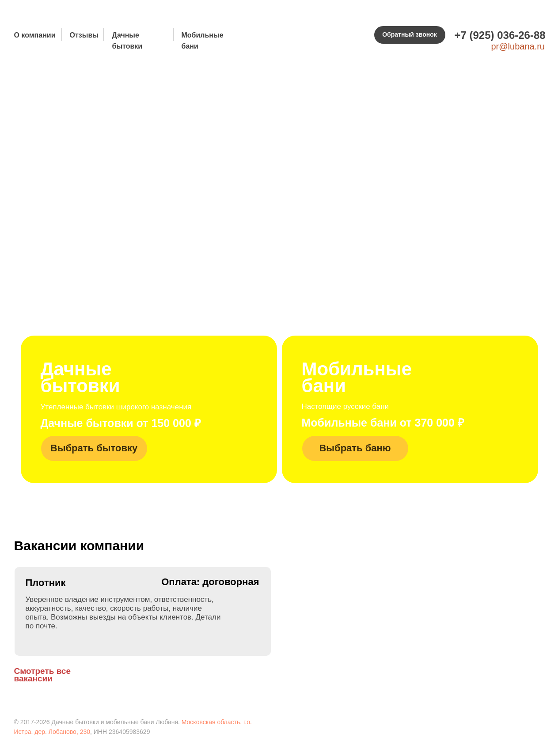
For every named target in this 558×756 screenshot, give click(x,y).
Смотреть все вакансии (43, 675)
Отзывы (84, 35)
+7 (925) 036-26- (494, 35)
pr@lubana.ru (518, 46)
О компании (35, 35)
